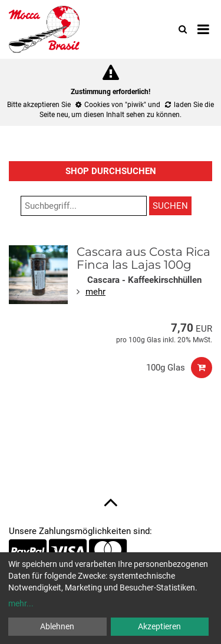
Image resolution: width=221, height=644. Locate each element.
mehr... (21, 603)
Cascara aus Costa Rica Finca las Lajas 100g (144, 258)
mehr (95, 292)
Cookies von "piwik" (115, 105)
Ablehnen (57, 626)
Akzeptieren (159, 626)
